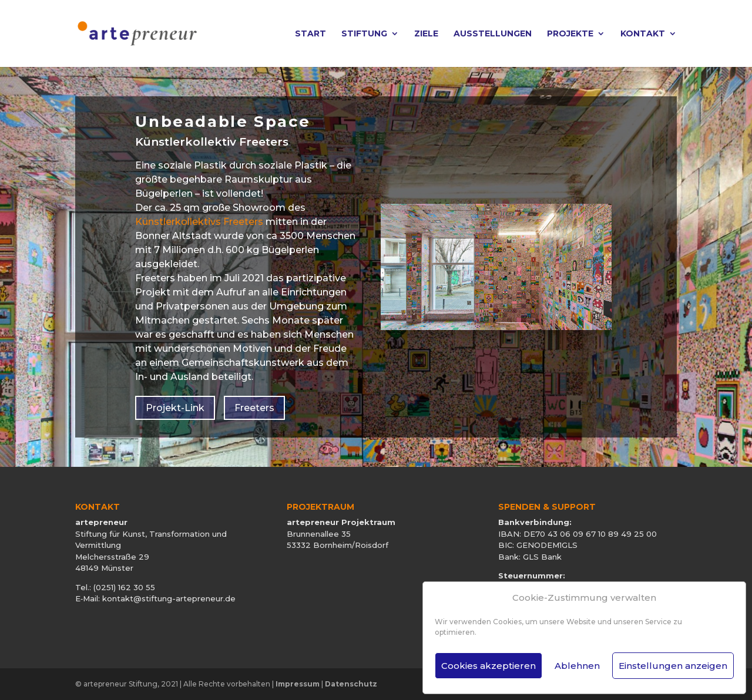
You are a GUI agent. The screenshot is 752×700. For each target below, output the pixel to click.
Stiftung (364, 34)
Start (310, 34)
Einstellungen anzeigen (673, 666)
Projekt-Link (175, 408)
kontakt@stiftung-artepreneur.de (169, 598)
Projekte (570, 34)
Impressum (298, 684)
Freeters (254, 408)
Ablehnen (577, 666)
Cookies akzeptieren (489, 666)
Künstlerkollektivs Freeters (199, 222)
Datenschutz (351, 684)
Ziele (426, 34)
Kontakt (643, 34)
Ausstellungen (493, 34)
